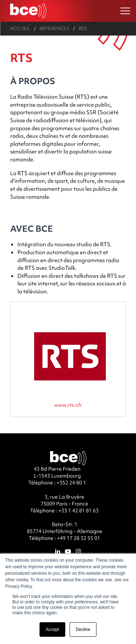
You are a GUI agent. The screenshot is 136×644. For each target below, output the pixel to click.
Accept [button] (52, 629)
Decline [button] (83, 629)
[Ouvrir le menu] (125, 11)
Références (54, 28)
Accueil (20, 28)
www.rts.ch (68, 405)
